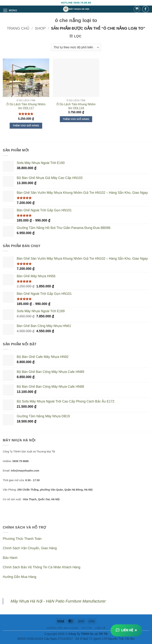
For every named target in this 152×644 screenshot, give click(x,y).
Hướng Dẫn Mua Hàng (20, 577)
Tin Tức (87, 628)
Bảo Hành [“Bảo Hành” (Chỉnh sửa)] (10, 558)
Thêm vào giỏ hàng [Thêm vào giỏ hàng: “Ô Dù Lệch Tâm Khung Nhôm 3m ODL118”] (76, 119)
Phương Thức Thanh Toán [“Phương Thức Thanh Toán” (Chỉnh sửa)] (22, 539)
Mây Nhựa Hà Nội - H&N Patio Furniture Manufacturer (58, 601)
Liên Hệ (100, 628)
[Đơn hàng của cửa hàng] (76, 47)
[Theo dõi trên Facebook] (146, 9)
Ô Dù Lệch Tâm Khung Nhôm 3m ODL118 (76, 106)
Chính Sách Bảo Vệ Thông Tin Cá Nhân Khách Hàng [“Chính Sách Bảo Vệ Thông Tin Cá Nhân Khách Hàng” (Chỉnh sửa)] (42, 567)
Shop (40, 28)
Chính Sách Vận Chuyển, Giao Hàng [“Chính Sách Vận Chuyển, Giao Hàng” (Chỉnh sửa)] (30, 548)
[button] (10, 10)
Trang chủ (18, 28)
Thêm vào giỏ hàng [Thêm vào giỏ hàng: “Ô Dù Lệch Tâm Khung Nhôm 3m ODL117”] (26, 126)
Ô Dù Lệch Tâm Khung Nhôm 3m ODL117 (26, 106)
